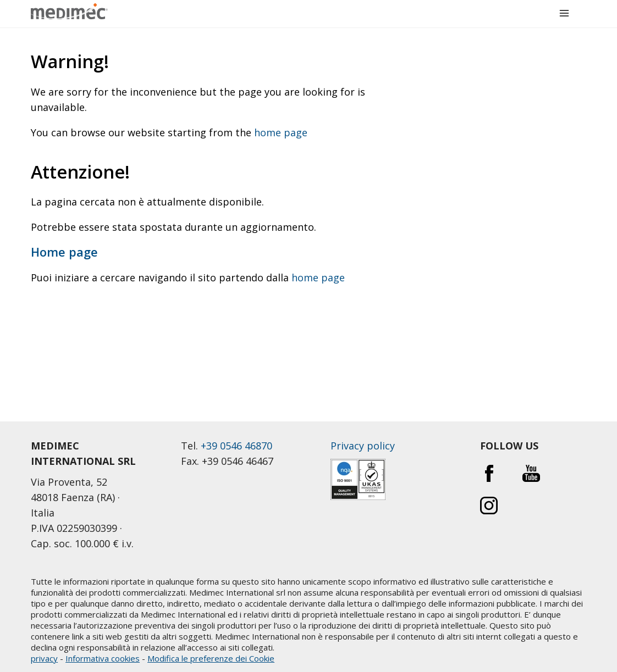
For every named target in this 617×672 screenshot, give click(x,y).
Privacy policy (363, 446)
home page (281, 132)
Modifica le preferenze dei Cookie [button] (211, 658)
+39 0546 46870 (236, 446)
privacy (44, 658)
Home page (64, 252)
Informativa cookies (103, 658)
